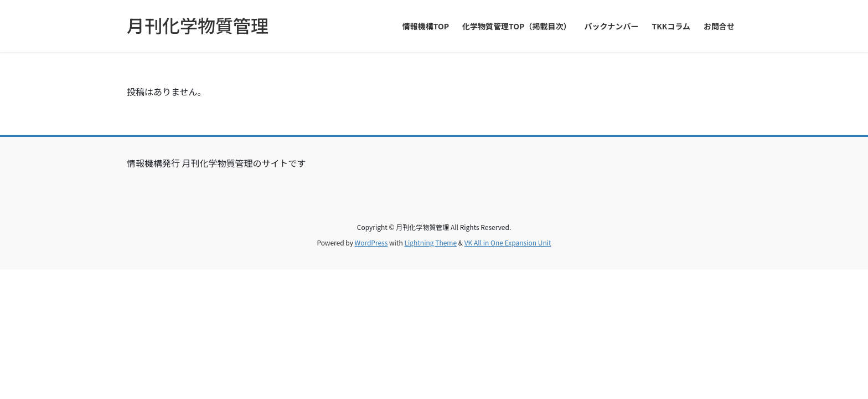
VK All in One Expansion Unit (508, 242)
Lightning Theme (430, 242)
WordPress (371, 242)
